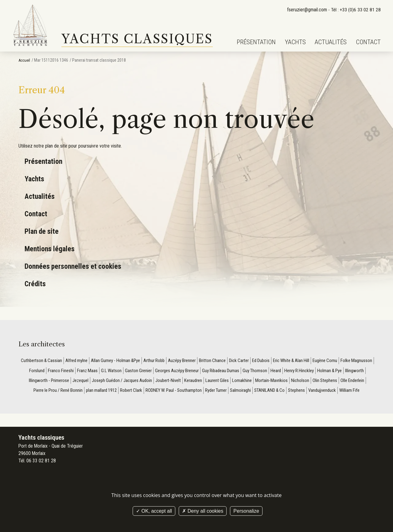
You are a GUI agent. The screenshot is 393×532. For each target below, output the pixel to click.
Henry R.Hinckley (349, 371)
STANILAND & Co (334, 392)
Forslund (72, 371)
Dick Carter (260, 361)
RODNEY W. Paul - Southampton (231, 392)
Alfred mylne (87, 361)
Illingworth (62, 382)
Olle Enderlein (64, 392)
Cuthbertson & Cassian (50, 361)
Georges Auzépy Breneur (219, 371)
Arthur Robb (170, 361)
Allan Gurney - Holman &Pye (129, 361)
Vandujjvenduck (184, 402)
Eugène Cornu (351, 361)
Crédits (35, 284)
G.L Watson (149, 371)
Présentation (256, 42)
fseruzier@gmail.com (306, 10)
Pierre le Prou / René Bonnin (107, 392)
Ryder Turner (276, 392)
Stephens (362, 392)
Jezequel (131, 382)
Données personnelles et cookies (75, 266)
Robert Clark (186, 392)
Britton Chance (232, 361)
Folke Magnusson (45, 371)
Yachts (295, 42)
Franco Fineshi (97, 371)
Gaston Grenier (177, 371)
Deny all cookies (203, 511)
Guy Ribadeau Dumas (266, 371)
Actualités (331, 42)
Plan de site (42, 231)
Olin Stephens (35, 392)
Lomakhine (302, 382)
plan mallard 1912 (154, 392)
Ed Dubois (283, 361)
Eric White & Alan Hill (315, 361)
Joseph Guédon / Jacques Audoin (175, 382)
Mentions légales (51, 249)
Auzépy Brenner (200, 361)
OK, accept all (154, 511)
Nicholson (362, 382)
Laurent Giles (277, 382)
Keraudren (251, 382)
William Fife (213, 402)
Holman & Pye (35, 382)
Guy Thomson (302, 371)
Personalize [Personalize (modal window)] (246, 511)
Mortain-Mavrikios (333, 382)
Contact (368, 42)
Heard (324, 371)
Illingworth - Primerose (97, 382)
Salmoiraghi (303, 392)
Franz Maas (125, 371)
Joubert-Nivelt (225, 382)
